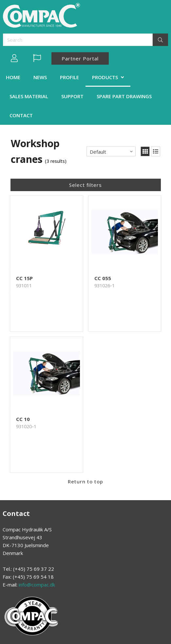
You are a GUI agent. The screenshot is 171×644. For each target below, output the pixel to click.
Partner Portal (80, 58)
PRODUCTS (105, 77)
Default (98, 152)
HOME (13, 77)
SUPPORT (72, 96)
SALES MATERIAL (29, 96)
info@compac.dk (37, 585)
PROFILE (69, 77)
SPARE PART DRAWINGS (124, 96)
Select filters (85, 185)
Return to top (85, 481)
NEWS (40, 77)
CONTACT (21, 115)
